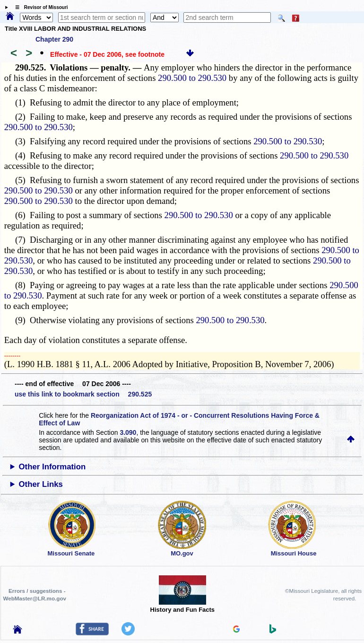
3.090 (128, 432)
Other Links (41, 484)
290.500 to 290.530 (192, 78)
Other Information (52, 467)
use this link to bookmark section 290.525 (83, 394)
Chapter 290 (54, 39)
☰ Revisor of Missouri (39, 7)
